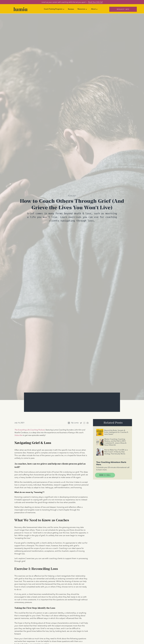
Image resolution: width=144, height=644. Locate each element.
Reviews (71, 9)
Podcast (72, 196)
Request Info (123, 9)
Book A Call (105, 475)
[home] (20, 9)
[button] (54, 9)
